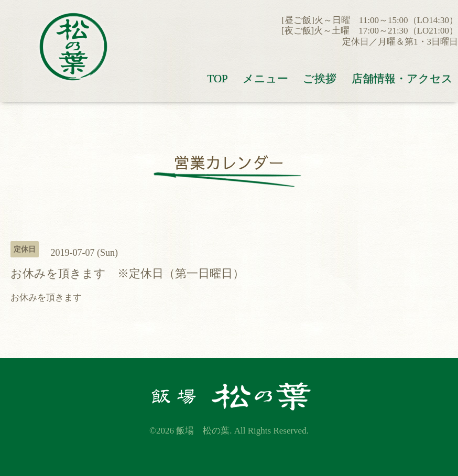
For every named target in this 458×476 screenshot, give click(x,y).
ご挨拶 (320, 79)
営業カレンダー (229, 162)
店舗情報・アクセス (402, 79)
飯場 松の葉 (203, 431)
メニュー (265, 79)
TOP (217, 79)
